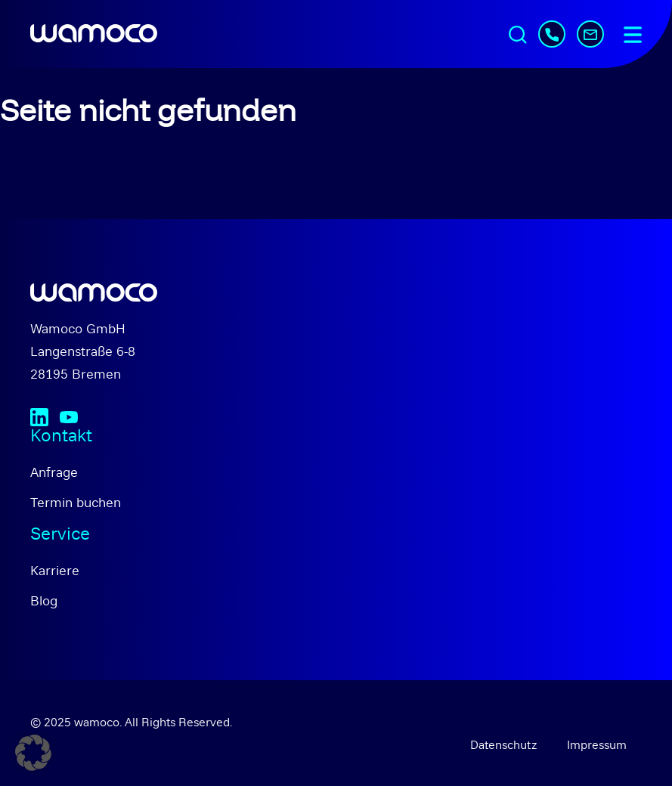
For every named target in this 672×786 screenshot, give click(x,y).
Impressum (597, 744)
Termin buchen (76, 502)
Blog (44, 600)
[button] (33, 753)
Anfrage (54, 472)
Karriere (55, 570)
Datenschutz (503, 744)
